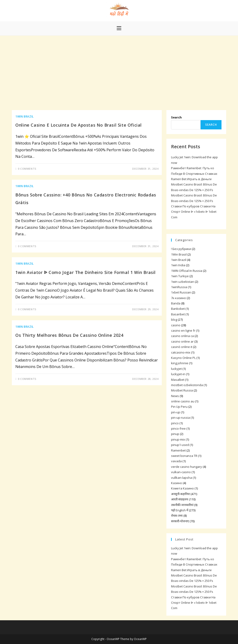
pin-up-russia (180, 418)
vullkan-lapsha (182, 478)
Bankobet (178, 309)
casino (176, 325)
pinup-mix (178, 439)
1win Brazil (25, 116)
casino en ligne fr (183, 330)
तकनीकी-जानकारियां (182, 505)
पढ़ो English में (180, 510)
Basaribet (178, 314)
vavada (176, 461)
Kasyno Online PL (183, 358)
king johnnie (180, 363)
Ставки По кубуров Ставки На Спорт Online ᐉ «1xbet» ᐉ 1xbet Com (194, 212)
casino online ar (182, 341)
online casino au (183, 401)
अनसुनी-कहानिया (180, 494)
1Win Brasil (179, 254)
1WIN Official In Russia (187, 271)
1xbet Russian (181, 292)
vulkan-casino (181, 472)
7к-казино (178, 298)
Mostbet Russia (182, 390)
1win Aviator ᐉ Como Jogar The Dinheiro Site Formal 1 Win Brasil (86, 272)
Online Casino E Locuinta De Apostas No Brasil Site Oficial (79, 125)
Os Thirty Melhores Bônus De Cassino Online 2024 (69, 335)
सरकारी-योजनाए (180, 521)
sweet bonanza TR (184, 456)
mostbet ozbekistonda (187, 385)
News (175, 396)
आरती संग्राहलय (180, 499)
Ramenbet (178, 450)
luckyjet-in (178, 374)
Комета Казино (182, 488)
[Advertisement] (119, 71)
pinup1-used (180, 445)
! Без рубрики (181, 249)
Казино (177, 483)
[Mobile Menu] (119, 28)
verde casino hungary (187, 467)
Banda (176, 303)
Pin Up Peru (179, 407)
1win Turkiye (180, 276)
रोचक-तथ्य (177, 516)
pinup (175, 434)
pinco (175, 423)
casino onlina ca (182, 336)
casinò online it (182, 347)
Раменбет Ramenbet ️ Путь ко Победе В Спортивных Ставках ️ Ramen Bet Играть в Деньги (195, 174)
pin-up (176, 412)
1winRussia (179, 287)
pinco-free (178, 428)
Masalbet (178, 380)
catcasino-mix (181, 352)
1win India (178, 265)
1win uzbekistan (183, 282)
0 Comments (27, 169)
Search (176, 117)
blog (174, 320)
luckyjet (176, 369)
